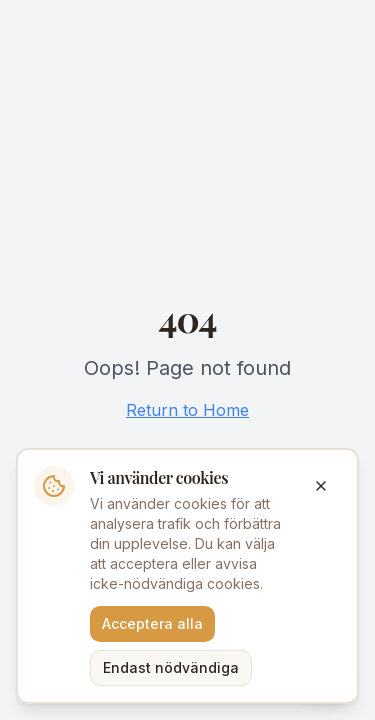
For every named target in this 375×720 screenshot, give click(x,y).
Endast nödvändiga (171, 667)
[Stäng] (321, 486)
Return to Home (187, 410)
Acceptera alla (152, 623)
